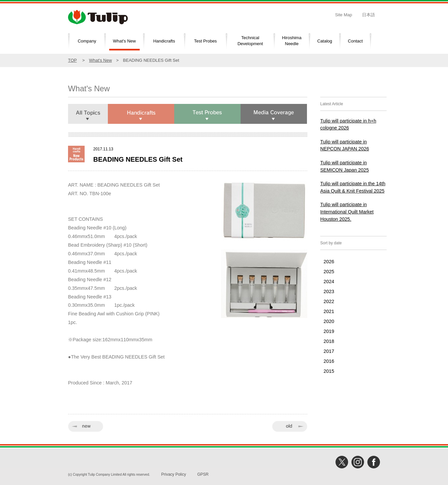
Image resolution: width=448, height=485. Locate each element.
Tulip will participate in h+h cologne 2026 (348, 124)
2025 (329, 272)
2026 (329, 262)
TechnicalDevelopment (250, 41)
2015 (329, 371)
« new (86, 426)
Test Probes (206, 41)
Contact (355, 41)
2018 (329, 341)
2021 (329, 311)
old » (290, 426)
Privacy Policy (174, 474)
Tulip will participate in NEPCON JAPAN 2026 (345, 145)
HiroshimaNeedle (292, 41)
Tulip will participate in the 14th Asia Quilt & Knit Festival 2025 (353, 187)
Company (87, 41)
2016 (329, 361)
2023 (329, 291)
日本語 (369, 15)
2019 (329, 331)
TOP (72, 60)
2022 (329, 301)
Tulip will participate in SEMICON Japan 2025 (344, 166)
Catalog (325, 41)
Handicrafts (164, 41)
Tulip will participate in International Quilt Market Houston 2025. (347, 212)
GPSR (203, 474)
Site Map (344, 15)
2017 (329, 351)
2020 (329, 321)
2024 (329, 282)
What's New (124, 41)
